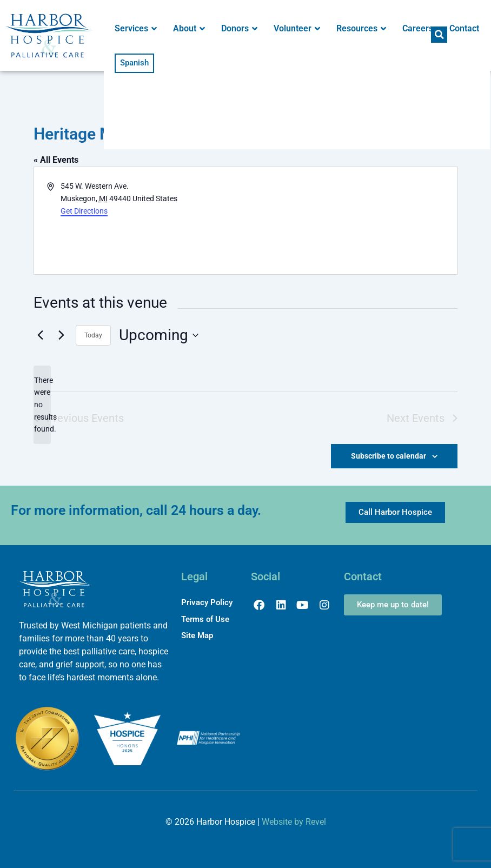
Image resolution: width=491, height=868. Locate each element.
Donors (239, 29)
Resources (361, 29)
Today (93, 335)
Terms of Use (205, 619)
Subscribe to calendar (389, 456)
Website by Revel (294, 822)
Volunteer (297, 29)
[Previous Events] (40, 335)
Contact (464, 28)
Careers (418, 28)
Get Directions (84, 211)
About (189, 29)
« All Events (56, 160)
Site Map (197, 635)
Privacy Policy (207, 602)
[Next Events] (61, 335)
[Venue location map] (350, 221)
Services (136, 29)
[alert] (42, 405)
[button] (439, 35)
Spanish (134, 63)
